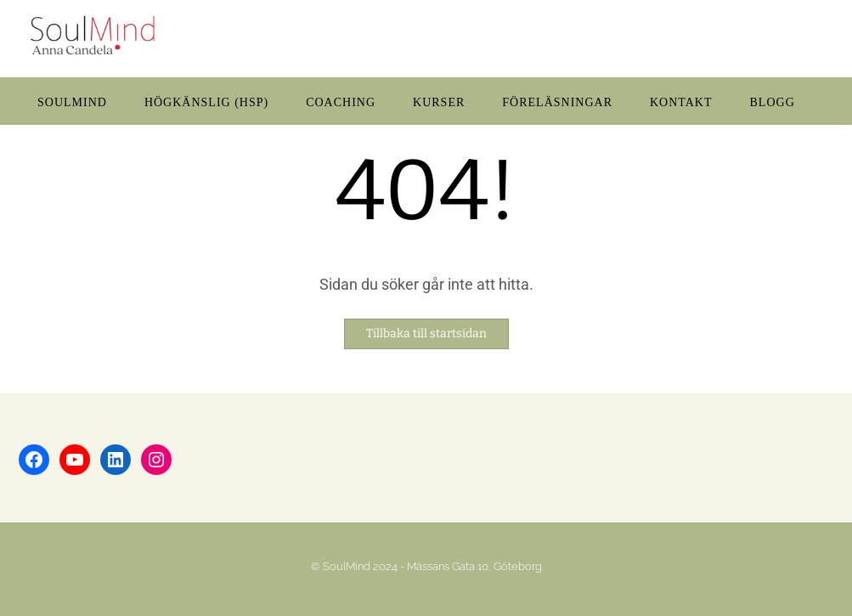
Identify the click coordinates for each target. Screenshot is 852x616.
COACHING (341, 102)
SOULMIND (72, 102)
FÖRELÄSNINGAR (557, 102)
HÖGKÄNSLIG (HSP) (206, 102)
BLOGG (773, 102)
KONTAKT (681, 102)
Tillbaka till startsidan (426, 333)
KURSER (439, 102)
